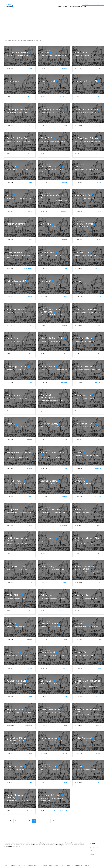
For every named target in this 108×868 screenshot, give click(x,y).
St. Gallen (30, 125)
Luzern (31, 411)
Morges (99, 240)
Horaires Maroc (56, 865)
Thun (99, 97)
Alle (100, 68)
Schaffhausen (63, 525)
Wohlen (99, 525)
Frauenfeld (98, 382)
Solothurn (30, 440)
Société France (28, 865)
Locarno (64, 297)
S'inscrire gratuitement (78, 6)
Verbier (30, 183)
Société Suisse (47, 865)
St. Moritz (30, 811)
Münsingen (64, 382)
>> (58, 821)
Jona (65, 468)
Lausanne (98, 125)
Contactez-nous (94, 847)
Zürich (31, 325)
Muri (31, 554)
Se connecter (62, 6)
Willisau (65, 782)
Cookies (92, 854)
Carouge (99, 183)
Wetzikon (64, 325)
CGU (91, 851)
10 (49, 821)
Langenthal (98, 754)
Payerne (99, 725)
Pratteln (65, 497)
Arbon (65, 554)
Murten (65, 268)
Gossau (99, 440)
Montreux (98, 154)
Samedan (30, 640)
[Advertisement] (53, 17)
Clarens (99, 297)
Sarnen (99, 411)
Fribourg (30, 697)
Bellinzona (98, 268)
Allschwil (30, 525)
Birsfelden (98, 497)
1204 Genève (29, 725)
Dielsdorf (98, 325)
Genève (30, 68)
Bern (65, 354)
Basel (31, 497)
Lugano (30, 297)
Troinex (65, 582)
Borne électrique (85, 865)
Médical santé (75, 865)
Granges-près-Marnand (60, 811)
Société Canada (66, 865)
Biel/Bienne (64, 97)
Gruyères (30, 668)
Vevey (99, 211)
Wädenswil (64, 754)
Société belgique (38, 865)
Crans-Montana (28, 268)
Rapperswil (64, 440)
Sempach (64, 411)
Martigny (30, 97)
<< (6, 821)
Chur (100, 554)
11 (53, 821)
